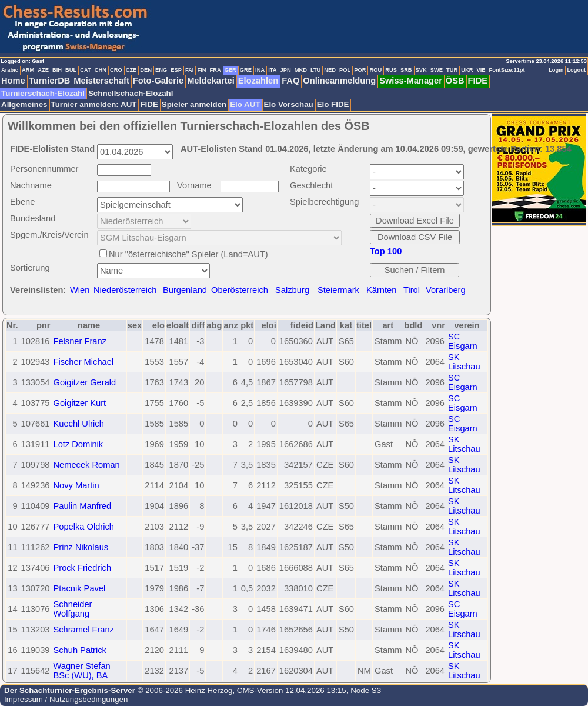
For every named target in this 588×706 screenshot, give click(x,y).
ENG (161, 70)
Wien (80, 290)
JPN (286, 70)
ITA (272, 70)
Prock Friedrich (82, 568)
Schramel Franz (83, 630)
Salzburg (292, 290)
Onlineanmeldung (339, 81)
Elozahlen (258, 81)
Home (13, 81)
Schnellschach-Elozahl (131, 93)
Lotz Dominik (78, 444)
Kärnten (381, 290)
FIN (201, 70)
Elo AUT (245, 104)
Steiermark (338, 290)
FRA (215, 70)
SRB (406, 70)
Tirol (412, 290)
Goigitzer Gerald (84, 382)
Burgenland (185, 290)
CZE (131, 70)
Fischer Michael (83, 362)
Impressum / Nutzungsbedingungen (66, 699)
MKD (301, 70)
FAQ (290, 81)
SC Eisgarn (463, 341)
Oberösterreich (240, 290)
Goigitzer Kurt (79, 403)
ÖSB (455, 81)
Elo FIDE (333, 104)
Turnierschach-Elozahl (43, 93)
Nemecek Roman (86, 465)
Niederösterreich (125, 290)
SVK (421, 70)
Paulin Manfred (82, 506)
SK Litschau (464, 362)
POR (360, 70)
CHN (101, 70)
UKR (467, 70)
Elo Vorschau (289, 104)
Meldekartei (211, 81)
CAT (85, 70)
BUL (71, 70)
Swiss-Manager (411, 81)
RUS (391, 70)
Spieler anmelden (194, 104)
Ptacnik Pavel (79, 588)
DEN (146, 70)
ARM (28, 70)
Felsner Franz (79, 341)
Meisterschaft (101, 81)
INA (260, 70)
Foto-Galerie (158, 81)
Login (556, 70)
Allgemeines (24, 104)
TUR (452, 70)
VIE (481, 70)
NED (330, 70)
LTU (315, 70)
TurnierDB (50, 81)
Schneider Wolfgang (72, 609)
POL (345, 70)
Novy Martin (76, 485)
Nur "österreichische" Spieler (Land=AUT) (188, 254)
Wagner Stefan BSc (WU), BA (81, 671)
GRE (246, 70)
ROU (375, 70)
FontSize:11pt (507, 70)
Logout (576, 70)
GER (230, 70)
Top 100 (386, 251)
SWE (437, 70)
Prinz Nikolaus (81, 547)
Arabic (10, 70)
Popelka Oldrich (83, 527)
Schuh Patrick (79, 650)
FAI (190, 70)
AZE (43, 70)
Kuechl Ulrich (78, 424)
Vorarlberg (446, 290)
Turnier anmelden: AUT (94, 104)
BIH (57, 70)
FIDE (478, 81)
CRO (116, 70)
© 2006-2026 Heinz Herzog (184, 690)
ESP (176, 70)
